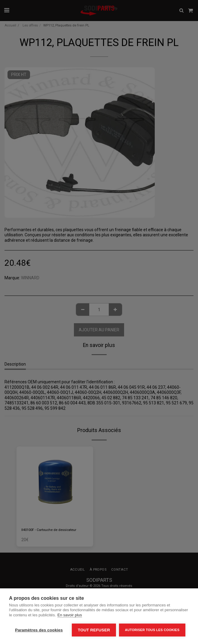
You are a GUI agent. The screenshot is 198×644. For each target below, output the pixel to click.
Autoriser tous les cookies (152, 630)
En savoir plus (70, 615)
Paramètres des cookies (39, 630)
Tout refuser (94, 630)
